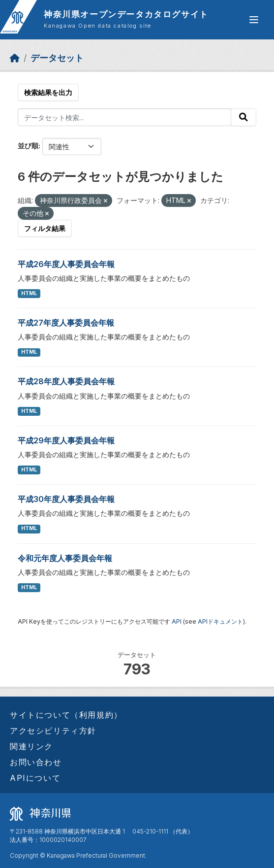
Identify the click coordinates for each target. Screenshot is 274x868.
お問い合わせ (36, 762)
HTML (29, 293)
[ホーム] (15, 58)
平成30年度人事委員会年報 (66, 499)
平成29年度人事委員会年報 (66, 440)
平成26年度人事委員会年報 (66, 264)
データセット (57, 58)
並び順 (28, 146)
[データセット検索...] (124, 117)
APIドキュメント (220, 621)
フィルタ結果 (45, 228)
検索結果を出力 (48, 92)
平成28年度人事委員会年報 (66, 381)
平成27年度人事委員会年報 (66, 323)
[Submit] (244, 117)
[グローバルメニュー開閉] (254, 20)
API (177, 621)
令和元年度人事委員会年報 (65, 558)
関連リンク (31, 746)
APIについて (35, 778)
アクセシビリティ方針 (53, 731)
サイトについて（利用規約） (66, 715)
